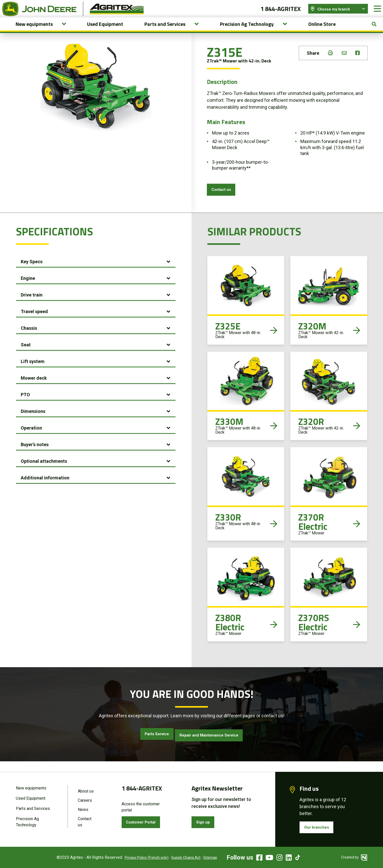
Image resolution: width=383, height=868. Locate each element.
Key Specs (32, 272)
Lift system (33, 371)
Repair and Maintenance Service (213, 745)
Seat (26, 355)
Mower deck (34, 388)
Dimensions (33, 421)
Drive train (32, 305)
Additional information (45, 488)
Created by (354, 857)
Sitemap (202, 858)
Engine (28, 288)
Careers (85, 800)
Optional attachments (44, 471)
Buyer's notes (35, 454)
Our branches (319, 826)
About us (86, 790)
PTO (25, 405)
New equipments (31, 787)
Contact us (224, 198)
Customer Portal (144, 821)
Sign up (205, 821)
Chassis (29, 338)
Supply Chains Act (178, 858)
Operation (31, 438)
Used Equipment (105, 31)
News (83, 809)
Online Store (322, 31)
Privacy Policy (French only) (139, 858)
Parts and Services (33, 808)
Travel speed (34, 321)
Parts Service (150, 745)
